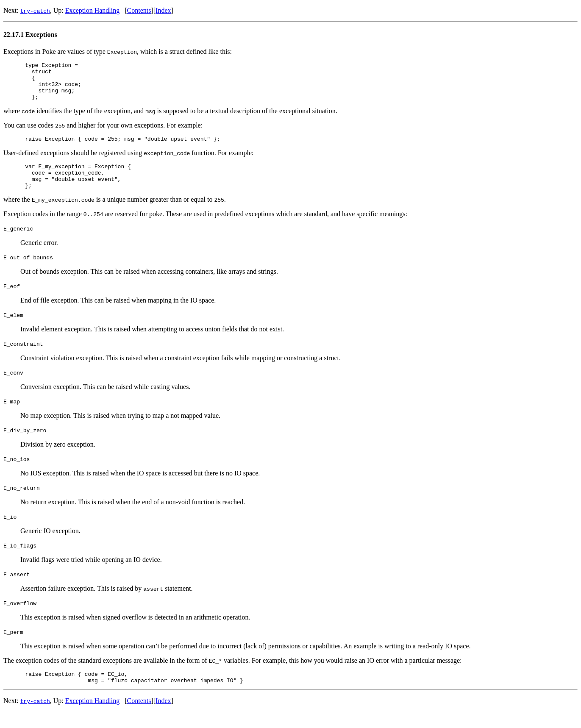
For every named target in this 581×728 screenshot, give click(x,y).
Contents (139, 10)
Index (163, 10)
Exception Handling (92, 10)
